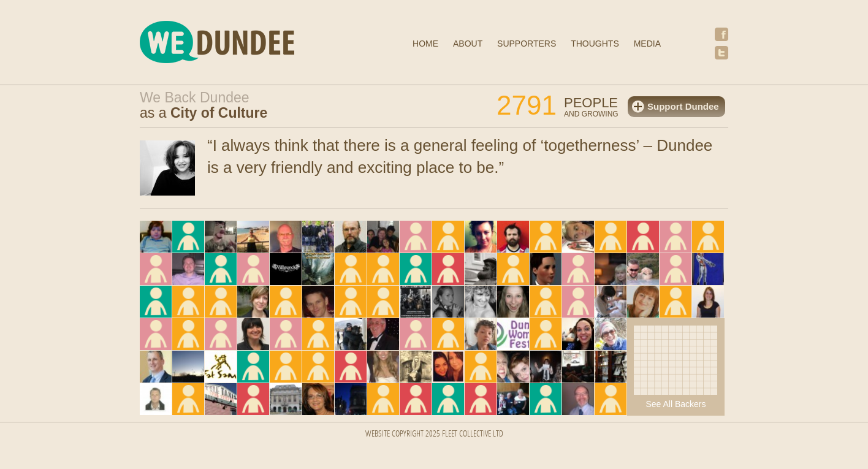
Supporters (527, 44)
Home (425, 44)
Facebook (721, 34)
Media (647, 44)
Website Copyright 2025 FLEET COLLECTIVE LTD (434, 434)
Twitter (721, 53)
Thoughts (595, 44)
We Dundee (247, 44)
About (468, 44)
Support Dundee (683, 106)
